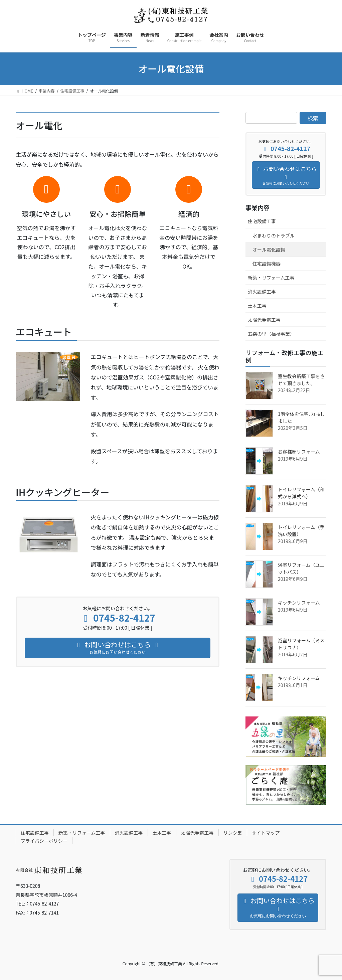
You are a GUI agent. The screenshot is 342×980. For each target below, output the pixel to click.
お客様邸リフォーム (299, 452)
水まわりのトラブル (274, 235)
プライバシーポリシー (44, 841)
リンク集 (233, 833)
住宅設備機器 (267, 264)
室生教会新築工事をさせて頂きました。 (301, 380)
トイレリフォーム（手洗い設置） (301, 531)
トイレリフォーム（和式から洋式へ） (301, 493)
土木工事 (257, 306)
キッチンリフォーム (299, 603)
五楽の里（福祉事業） (271, 334)
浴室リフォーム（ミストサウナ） (301, 644)
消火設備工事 (262, 292)
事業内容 (258, 207)
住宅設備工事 (262, 221)
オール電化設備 (269, 250)
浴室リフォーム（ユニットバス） (301, 568)
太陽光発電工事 (264, 320)
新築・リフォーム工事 (271, 278)
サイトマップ (266, 833)
